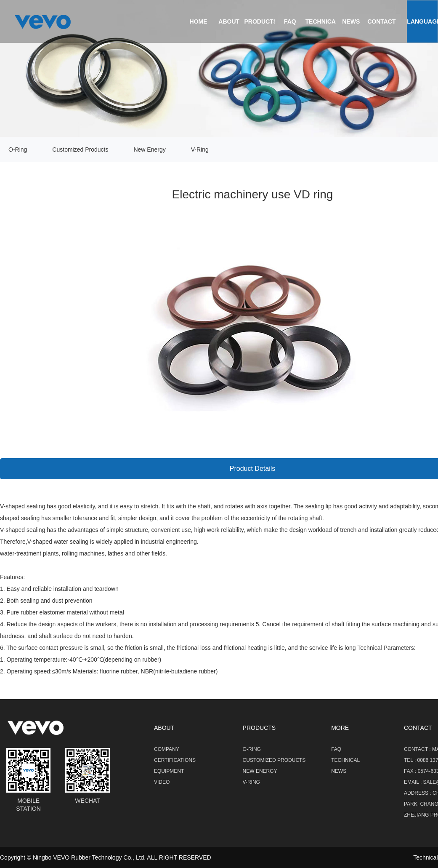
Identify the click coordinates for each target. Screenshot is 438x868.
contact (381, 21)
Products (261, 21)
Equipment (169, 771)
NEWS (339, 771)
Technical (323, 21)
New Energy (149, 150)
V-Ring (200, 150)
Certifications (175, 760)
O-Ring (18, 150)
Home (199, 21)
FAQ (290, 21)
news (351, 21)
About (229, 21)
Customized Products (80, 150)
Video (162, 782)
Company (167, 749)
